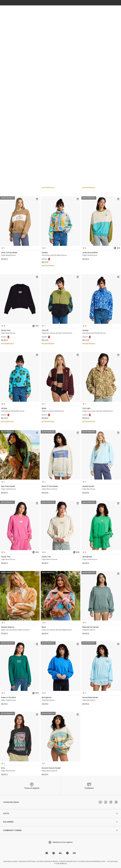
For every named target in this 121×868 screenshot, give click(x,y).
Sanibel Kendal (101, 488)
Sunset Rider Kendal (101, 699)
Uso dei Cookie (113, 861)
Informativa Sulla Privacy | (28, 861)
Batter (60, 410)
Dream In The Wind (20, 699)
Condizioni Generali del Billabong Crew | (92, 861)
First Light (101, 410)
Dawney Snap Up (20, 629)
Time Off (60, 332)
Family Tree (20, 332)
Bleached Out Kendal (101, 629)
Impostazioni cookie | (11, 861)
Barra (60, 629)
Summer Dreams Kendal (60, 770)
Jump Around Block (101, 254)
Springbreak (101, 558)
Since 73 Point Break (20, 254)
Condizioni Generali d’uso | (69, 861)
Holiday (60, 254)
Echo (20, 770)
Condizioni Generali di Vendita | (48, 861)
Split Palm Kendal (20, 488)
